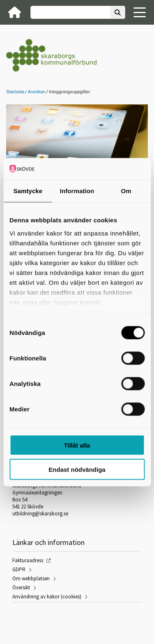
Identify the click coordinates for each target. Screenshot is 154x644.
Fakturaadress (28, 560)
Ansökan (37, 92)
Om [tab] (126, 191)
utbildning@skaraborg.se (40, 514)
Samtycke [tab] (28, 191)
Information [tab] (77, 191)
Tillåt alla (77, 445)
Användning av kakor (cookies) (47, 597)
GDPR (19, 569)
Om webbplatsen (31, 578)
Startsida (15, 92)
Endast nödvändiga (77, 469)
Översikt (21, 587)
